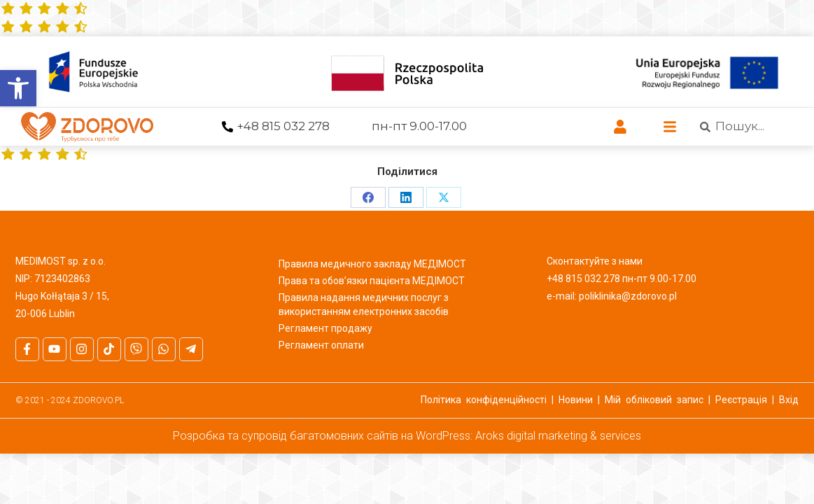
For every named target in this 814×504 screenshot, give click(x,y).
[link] (18, 88)
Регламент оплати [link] (321, 345)
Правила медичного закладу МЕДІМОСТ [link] (372, 264)
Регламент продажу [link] (325, 328)
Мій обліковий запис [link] (654, 400)
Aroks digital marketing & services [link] (558, 436)
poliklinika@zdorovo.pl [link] (628, 296)
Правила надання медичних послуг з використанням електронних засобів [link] (364, 304)
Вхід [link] (789, 400)
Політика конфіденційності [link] (484, 400)
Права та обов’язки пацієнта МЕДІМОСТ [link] (372, 281)
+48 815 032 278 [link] (283, 126)
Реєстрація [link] (741, 400)
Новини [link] (576, 400)
